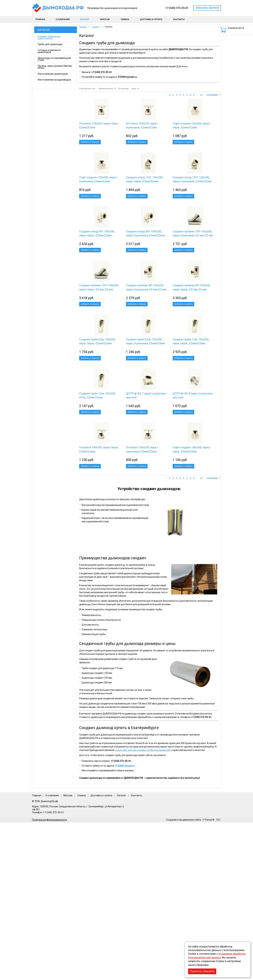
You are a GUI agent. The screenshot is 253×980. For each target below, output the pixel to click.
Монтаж (68, 953)
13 (201, 95)
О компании (52, 953)
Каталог (44, 30)
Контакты (137, 953)
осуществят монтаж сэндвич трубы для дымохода (142, 908)
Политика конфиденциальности (49, 977)
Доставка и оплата (101, 953)
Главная (83, 27)
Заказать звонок (207, 8)
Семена (81, 953)
